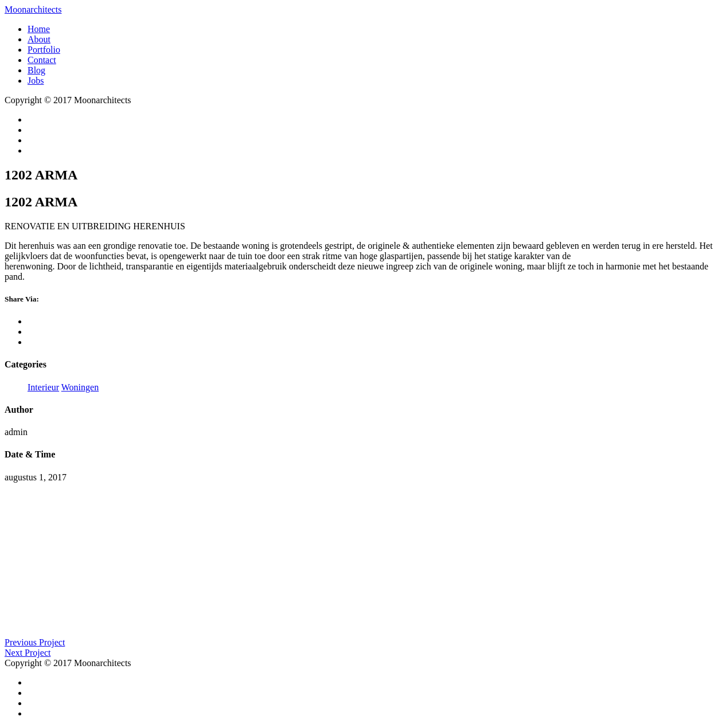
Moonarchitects (33, 9)
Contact (42, 60)
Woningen (80, 387)
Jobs (36, 81)
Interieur (43, 387)
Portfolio (44, 50)
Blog (36, 70)
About (39, 39)
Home (39, 29)
